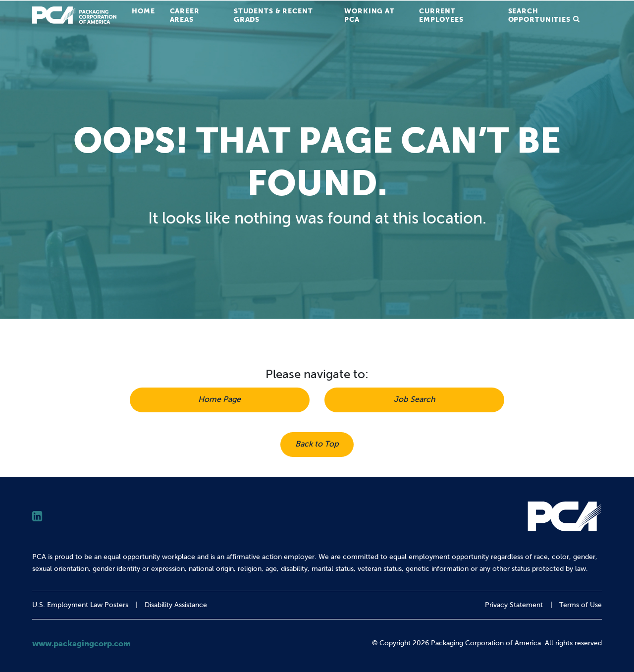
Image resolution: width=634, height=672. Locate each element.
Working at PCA (370, 15)
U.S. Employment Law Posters (80, 605)
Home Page (219, 399)
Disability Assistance (176, 605)
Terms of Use (581, 605)
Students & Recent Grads (273, 15)
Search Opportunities (539, 15)
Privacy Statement (514, 605)
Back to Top (317, 444)
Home (143, 11)
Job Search (415, 399)
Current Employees (441, 15)
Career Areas (185, 15)
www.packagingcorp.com (81, 643)
